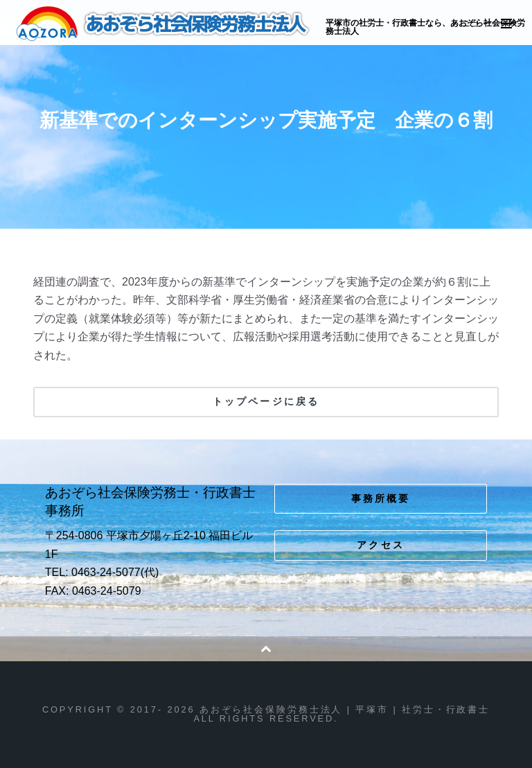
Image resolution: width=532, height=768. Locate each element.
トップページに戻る (266, 401)
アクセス (381, 545)
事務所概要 (381, 498)
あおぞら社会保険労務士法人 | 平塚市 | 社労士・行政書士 (164, 24)
